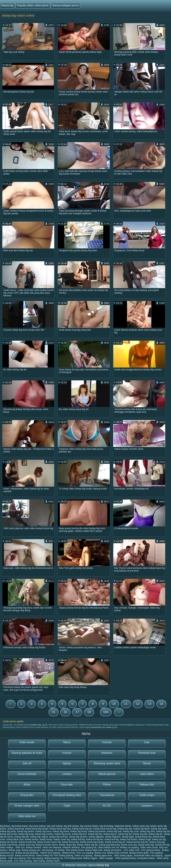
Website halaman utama (80, 865)
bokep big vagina (39, 837)
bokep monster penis (47, 845)
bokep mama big (9, 845)
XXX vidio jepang (23, 861)
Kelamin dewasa (71, 847)
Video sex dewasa (52, 847)
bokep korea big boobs (92, 842)
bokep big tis (110, 834)
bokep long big (157, 842)
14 (161, 704)
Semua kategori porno (66, 5)
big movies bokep (89, 826)
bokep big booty (79, 831)
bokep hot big (112, 839)
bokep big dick (147, 831)
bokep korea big (70, 842)
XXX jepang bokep (151, 850)
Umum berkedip (27, 774)
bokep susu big (129, 845)
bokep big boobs (26, 831)
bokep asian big (141, 826)
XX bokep (59, 850)
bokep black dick (15, 839)
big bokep (5, 826)
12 (138, 704)
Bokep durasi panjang (27, 853)
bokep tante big (146, 845)
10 (114, 704)
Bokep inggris (90, 858)
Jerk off (27, 763)
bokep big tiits (95, 834)
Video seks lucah (149, 847)
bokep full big (78, 839)
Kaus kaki (67, 784)
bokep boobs (32, 839)
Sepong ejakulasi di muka (27, 753)
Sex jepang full (89, 847)
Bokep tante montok (118, 853)
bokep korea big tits (115, 842)
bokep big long (26, 834)
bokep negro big (67, 845)
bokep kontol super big (49, 842)
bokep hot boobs (129, 839)
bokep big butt (114, 831)
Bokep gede (6, 861)
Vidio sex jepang (17, 858)
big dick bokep (71, 826)
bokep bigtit (128, 837)
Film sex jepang (35, 858)
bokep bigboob (113, 837)
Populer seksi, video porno (33, 5)
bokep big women (78, 837)
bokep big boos (43, 831)
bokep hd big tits (95, 839)
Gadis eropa (147, 795)
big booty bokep (37, 826)
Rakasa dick (147, 784)
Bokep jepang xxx (54, 858)
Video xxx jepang (84, 855)
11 (126, 704)
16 (65, 712)
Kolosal (67, 753)
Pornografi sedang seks (67, 795)
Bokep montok (33, 847)
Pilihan (107, 784)
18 (89, 712)
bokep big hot (163, 831)
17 (77, 712)
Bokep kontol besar (25, 855)
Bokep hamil (53, 861)
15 (54, 712)
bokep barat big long (60, 829)
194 (106, 712)
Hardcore (107, 753)
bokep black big (143, 837)
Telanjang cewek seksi (107, 763)
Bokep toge (15, 850)
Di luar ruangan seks (27, 806)
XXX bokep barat (73, 858)
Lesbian (67, 774)
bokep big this (79, 834)
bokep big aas (125, 829)
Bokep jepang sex (31, 850)
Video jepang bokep (125, 858)
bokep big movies (44, 834)
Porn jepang (157, 853)
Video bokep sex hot (108, 847)
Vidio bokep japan (123, 855)
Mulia (27, 784)
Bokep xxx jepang (129, 847)
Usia (147, 742)
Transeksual (107, 795)
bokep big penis (63, 834)
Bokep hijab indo (94, 850)
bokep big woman (59, 837)
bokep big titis (140, 834)
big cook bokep (55, 826)
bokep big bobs (159, 829)
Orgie (67, 806)
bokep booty (46, 839)
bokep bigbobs (96, 837)
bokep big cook (131, 831)
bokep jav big (159, 839)
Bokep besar (69, 853)
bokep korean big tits (137, 842)
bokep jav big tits (9, 842)
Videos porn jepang (51, 853)
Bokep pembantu (113, 850)
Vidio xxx (20, 847)
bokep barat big (16, 829)
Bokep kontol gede (139, 853)
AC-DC (107, 806)
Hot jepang (48, 850)
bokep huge (145, 839)
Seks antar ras (27, 816)
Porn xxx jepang (85, 853)
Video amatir (27, 742)
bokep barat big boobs (37, 829)
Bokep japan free (103, 855)
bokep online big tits (88, 845)
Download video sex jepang (148, 855)
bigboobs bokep (123, 826)
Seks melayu (7, 847)
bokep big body (8, 831)
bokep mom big (27, 845)
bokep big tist (125, 834)
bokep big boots (61, 831)
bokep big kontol (9, 834)
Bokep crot (100, 853)
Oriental (107, 742)
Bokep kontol (7, 855)
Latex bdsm (147, 774)
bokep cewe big (62, 839)
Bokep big (7, 5)
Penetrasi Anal (147, 753)
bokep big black (142, 829)
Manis (67, 742)
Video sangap (106, 858)
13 (150, 704)
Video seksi (163, 858)
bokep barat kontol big (105, 829)
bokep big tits (156, 834)
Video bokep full (44, 855)
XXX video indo (132, 850)
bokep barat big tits (82, 829)
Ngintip (67, 763)
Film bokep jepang (64, 855)
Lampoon (147, 806)
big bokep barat (20, 826)
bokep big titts (22, 837)
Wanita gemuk (107, 774)
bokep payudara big (109, 845)
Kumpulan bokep (146, 858)
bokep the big (162, 845)
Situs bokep (39, 861)
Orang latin (27, 795)
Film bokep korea (75, 850)
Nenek (147, 763)
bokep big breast (97, 831)
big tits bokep (106, 826)
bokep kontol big (27, 842)
